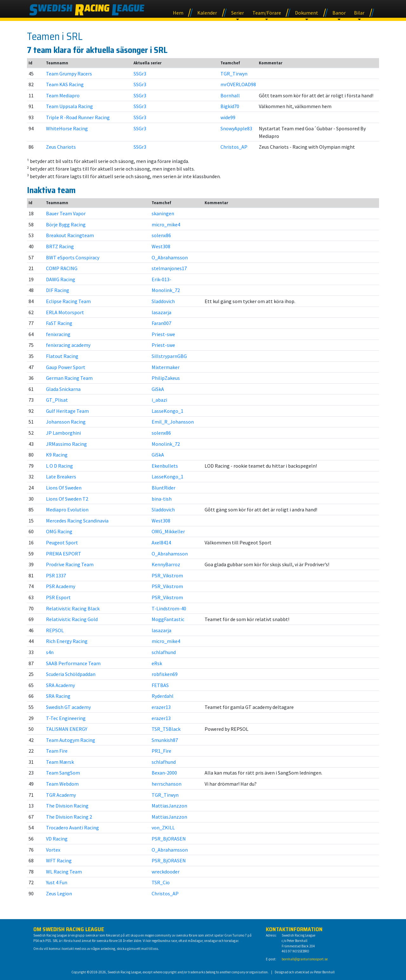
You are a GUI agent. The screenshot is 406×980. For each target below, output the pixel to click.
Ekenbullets (165, 466)
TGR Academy (61, 795)
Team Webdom (62, 784)
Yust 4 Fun (57, 882)
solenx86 (161, 235)
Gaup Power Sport (66, 367)
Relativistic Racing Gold (72, 619)
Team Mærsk (60, 762)
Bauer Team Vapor (66, 213)
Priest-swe (163, 334)
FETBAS (160, 685)
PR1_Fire (161, 751)
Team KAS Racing (65, 84)
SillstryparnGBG (169, 356)
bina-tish (162, 499)
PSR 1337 (56, 575)
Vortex (53, 850)
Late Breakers (61, 477)
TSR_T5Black (166, 729)
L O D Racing (59, 466)
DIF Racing (58, 290)
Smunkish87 (165, 740)
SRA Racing (58, 696)
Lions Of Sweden (64, 488)
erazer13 (161, 707)
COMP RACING (62, 268)
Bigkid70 (230, 106)
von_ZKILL (163, 827)
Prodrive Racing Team (70, 564)
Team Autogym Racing (71, 740)
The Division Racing (67, 806)
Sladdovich (163, 301)
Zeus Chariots (61, 147)
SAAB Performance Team (73, 663)
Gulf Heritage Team (67, 411)
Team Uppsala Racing (69, 106)
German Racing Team (69, 378)
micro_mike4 (166, 224)
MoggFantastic (168, 619)
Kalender (207, 13)
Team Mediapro (63, 95)
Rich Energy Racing (67, 641)
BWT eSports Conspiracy (73, 257)
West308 (161, 246)
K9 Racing (57, 455)
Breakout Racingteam (70, 235)
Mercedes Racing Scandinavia (77, 521)
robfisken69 (165, 674)
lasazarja (161, 312)
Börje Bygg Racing (66, 224)
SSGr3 (140, 74)
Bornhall (230, 95)
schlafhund (164, 652)
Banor (339, 13)
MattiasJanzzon (169, 806)
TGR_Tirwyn (234, 74)
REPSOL (55, 630)
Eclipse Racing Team (68, 301)
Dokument (307, 13)
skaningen (163, 213)
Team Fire (57, 751)
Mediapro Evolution (67, 509)
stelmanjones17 (169, 268)
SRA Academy (60, 685)
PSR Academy (61, 586)
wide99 (228, 117)
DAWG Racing (61, 279)
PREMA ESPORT (64, 554)
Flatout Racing (62, 356)
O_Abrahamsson (170, 257)
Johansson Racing (66, 422)
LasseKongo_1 (167, 411)
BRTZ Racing (60, 246)
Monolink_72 (166, 290)
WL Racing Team (64, 872)
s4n (50, 652)
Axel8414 (161, 542)
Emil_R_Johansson (173, 422)
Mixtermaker (166, 367)
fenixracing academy (68, 345)
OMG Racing (59, 531)
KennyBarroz (166, 564)
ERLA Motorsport (65, 312)
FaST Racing (59, 323)
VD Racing (57, 839)
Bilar (359, 13)
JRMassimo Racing (66, 444)
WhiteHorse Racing (67, 128)
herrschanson (167, 784)
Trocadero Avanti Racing (72, 827)
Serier (238, 13)
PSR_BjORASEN (169, 839)
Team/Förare (267, 13)
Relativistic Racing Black (73, 608)
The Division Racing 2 (69, 817)
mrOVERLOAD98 (238, 84)
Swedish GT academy (68, 707)
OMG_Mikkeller (168, 531)
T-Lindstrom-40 (169, 608)
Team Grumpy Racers (69, 74)
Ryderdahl (163, 696)
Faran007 (161, 323)
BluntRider (164, 488)
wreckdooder (166, 872)
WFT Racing (59, 860)
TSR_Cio (161, 882)
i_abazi (159, 400)
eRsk (157, 663)
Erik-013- (161, 279)
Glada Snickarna (63, 389)
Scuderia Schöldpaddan (71, 674)
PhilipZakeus (166, 378)
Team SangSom (63, 773)
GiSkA (158, 389)
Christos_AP (234, 147)
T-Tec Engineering (66, 718)
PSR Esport (58, 597)
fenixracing (58, 334)
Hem (178, 13)
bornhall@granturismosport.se (305, 959)
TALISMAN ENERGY (67, 729)
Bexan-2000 (164, 773)
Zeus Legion (59, 893)
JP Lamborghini (63, 433)
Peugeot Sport (62, 542)
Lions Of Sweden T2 (67, 499)
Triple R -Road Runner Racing (78, 117)
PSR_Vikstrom (167, 575)
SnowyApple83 (236, 128)
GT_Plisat (57, 400)
